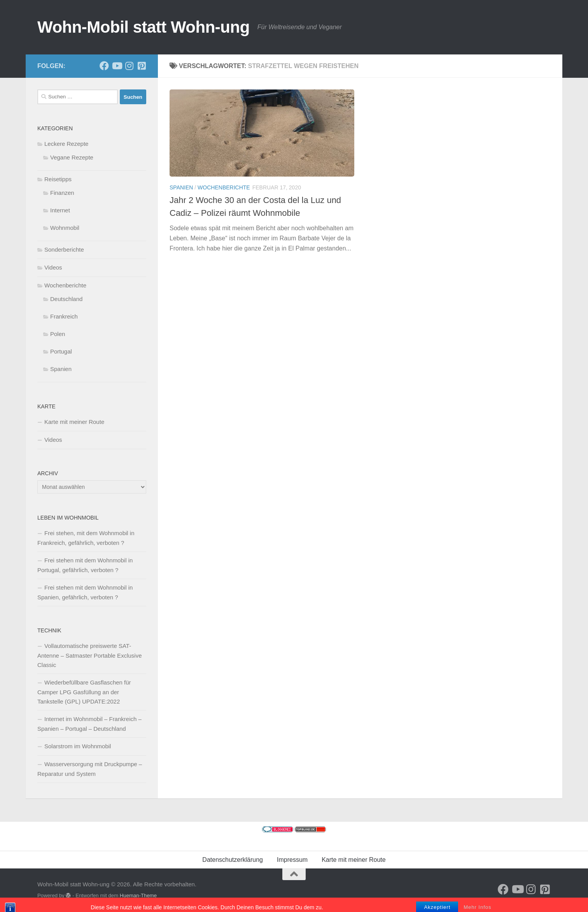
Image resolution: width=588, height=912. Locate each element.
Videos (53, 267)
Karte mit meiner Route (74, 422)
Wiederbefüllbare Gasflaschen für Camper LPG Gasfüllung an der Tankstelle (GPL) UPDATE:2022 (84, 692)
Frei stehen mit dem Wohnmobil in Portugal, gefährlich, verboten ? (85, 565)
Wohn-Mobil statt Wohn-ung (143, 27)
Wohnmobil (65, 228)
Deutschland (66, 299)
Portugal (61, 351)
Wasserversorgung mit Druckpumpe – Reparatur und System (90, 769)
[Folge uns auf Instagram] (129, 66)
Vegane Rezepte (72, 157)
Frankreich (64, 316)
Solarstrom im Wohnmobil (78, 746)
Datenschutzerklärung (233, 860)
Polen (58, 334)
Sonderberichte (64, 249)
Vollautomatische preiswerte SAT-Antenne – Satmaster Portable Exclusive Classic (89, 655)
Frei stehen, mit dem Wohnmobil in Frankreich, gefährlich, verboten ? (86, 538)
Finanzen (62, 193)
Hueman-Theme (138, 895)
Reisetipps (58, 179)
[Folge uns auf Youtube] (117, 66)
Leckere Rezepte (66, 144)
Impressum (292, 860)
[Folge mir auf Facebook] (104, 66)
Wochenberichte (224, 187)
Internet (60, 210)
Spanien (181, 187)
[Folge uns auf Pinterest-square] (142, 66)
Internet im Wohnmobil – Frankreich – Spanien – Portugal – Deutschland (89, 724)
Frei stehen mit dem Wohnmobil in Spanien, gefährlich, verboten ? (85, 592)
